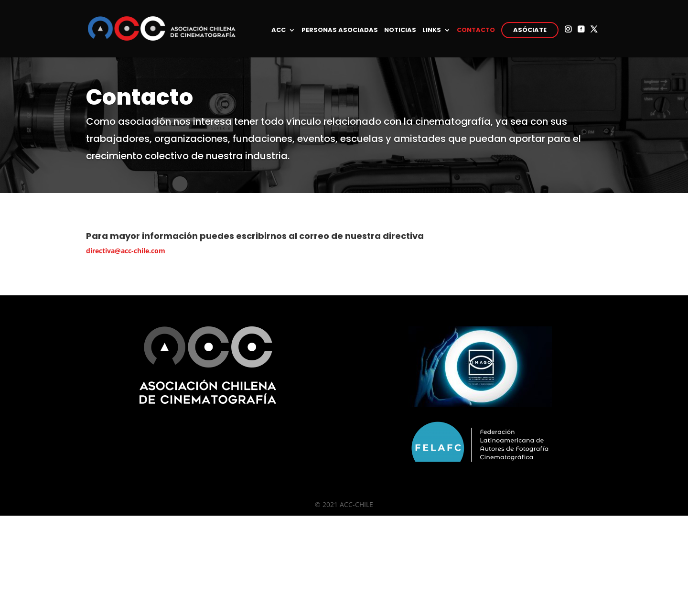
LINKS (432, 31)
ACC (279, 31)
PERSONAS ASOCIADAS (340, 31)
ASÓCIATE (530, 30)
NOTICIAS (400, 31)
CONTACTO (476, 31)
